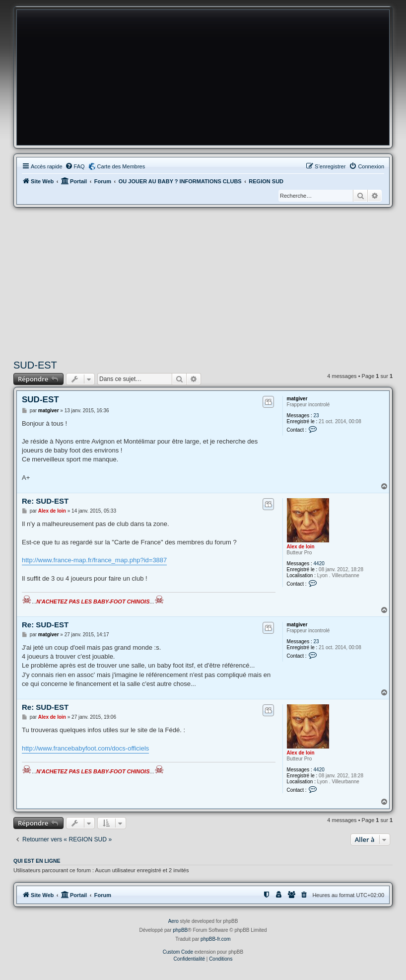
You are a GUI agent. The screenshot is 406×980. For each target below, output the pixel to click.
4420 (319, 564)
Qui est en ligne (37, 861)
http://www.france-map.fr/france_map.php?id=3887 (94, 560)
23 (316, 415)
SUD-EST (35, 365)
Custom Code (178, 952)
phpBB (180, 930)
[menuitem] (75, 166)
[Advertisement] (203, 282)
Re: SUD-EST (45, 501)
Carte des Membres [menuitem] (121, 166)
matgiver (297, 399)
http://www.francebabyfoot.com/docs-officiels (85, 748)
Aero (173, 921)
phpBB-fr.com (216, 939)
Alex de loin (301, 547)
